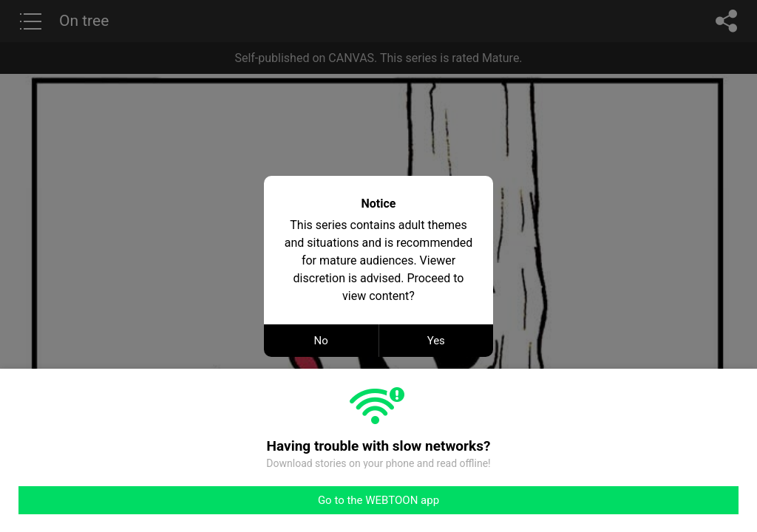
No (321, 341)
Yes (436, 341)
